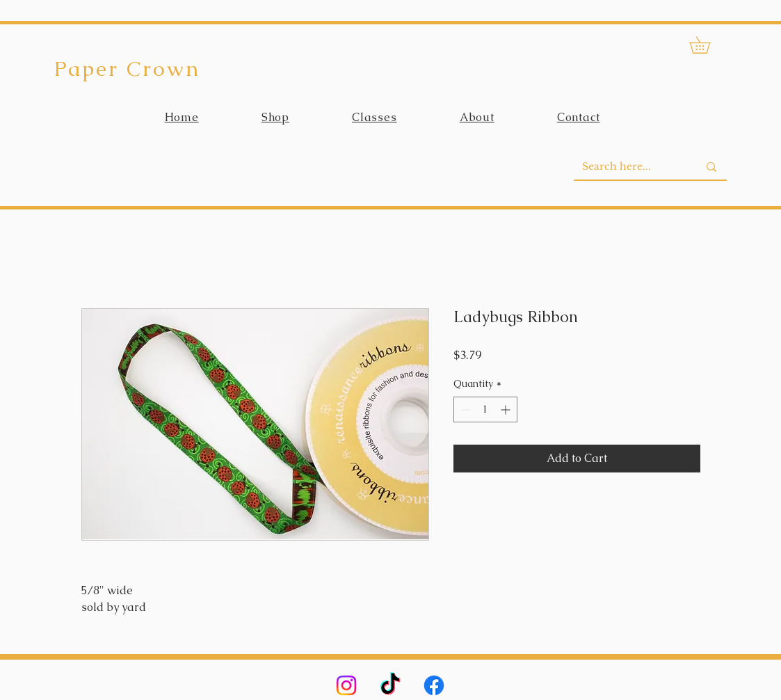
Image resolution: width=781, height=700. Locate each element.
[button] (708, 45)
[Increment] (507, 409)
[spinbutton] (485, 409)
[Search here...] (630, 167)
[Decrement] (464, 409)
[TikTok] (390, 685)
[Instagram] (346, 685)
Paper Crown (127, 69)
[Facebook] (434, 685)
